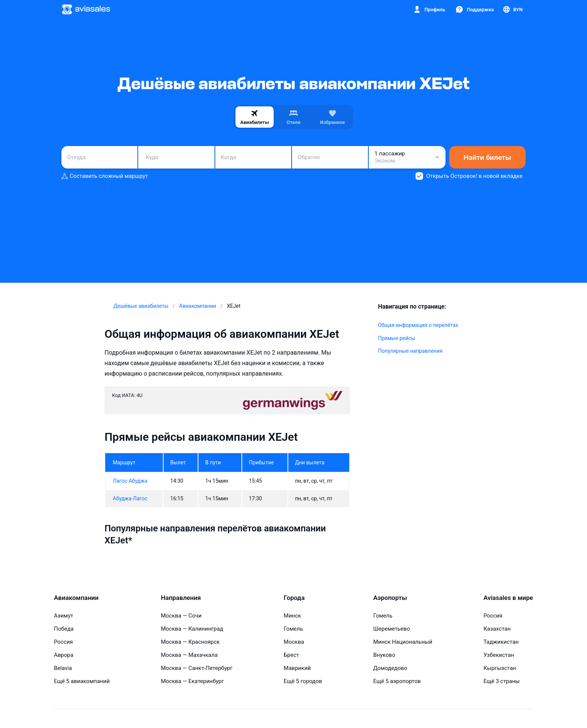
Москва (294, 642)
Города (294, 598)
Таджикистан (501, 642)
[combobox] (99, 157)
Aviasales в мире (508, 598)
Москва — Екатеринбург (193, 681)
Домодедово (390, 668)
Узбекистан (499, 655)
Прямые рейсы (397, 338)
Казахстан (497, 629)
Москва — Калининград (192, 629)
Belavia (63, 668)
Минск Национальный (403, 642)
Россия (63, 642)
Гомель (293, 629)
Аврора (64, 655)
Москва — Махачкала (189, 655)
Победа (64, 629)
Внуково (384, 655)
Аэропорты (390, 598)
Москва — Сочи (181, 616)
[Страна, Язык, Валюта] (512, 9)
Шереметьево (392, 629)
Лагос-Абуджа (130, 481)
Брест (291, 655)
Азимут (64, 616)
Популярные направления (410, 351)
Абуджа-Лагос (130, 498)
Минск (292, 616)
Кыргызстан (500, 668)
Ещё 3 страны (501, 681)
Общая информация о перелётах (418, 325)
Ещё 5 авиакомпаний (82, 681)
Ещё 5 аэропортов (397, 681)
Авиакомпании (76, 598)
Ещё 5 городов (303, 681)
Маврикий (297, 668)
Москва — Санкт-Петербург (197, 668)
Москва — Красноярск (190, 642)
